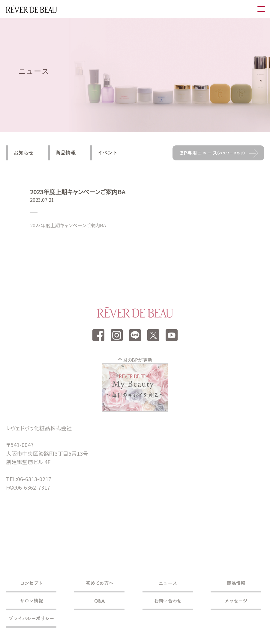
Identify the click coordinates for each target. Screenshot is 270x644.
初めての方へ (99, 583)
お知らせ (24, 153)
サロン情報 (31, 601)
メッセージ (236, 601)
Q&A (100, 601)
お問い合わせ (168, 601)
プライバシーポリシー (31, 618)
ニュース (168, 583)
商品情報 (66, 153)
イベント (108, 153)
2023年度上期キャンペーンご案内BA (68, 225)
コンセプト (31, 583)
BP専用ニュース (213, 153)
